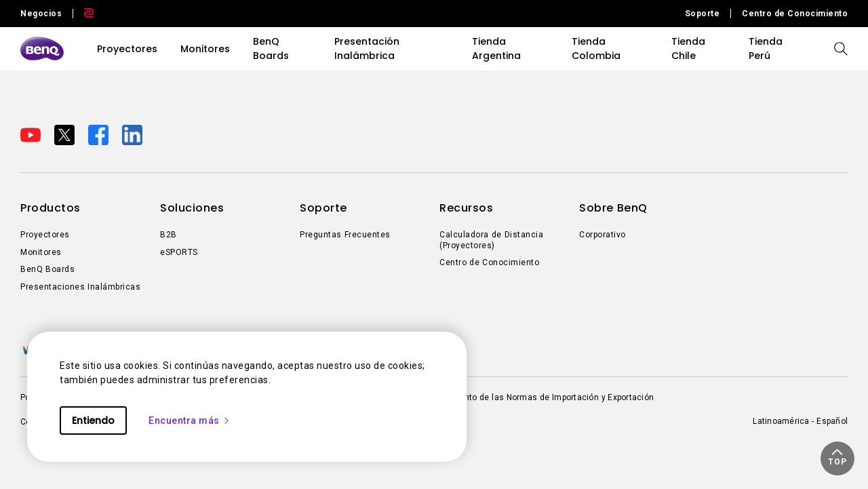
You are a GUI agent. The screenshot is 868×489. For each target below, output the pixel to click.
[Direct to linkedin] (132, 134)
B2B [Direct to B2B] (169, 235)
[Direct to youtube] (32, 134)
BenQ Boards (271, 48)
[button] (837, 458)
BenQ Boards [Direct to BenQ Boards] (47, 269)
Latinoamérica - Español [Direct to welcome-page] (800, 421)
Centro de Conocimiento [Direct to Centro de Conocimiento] (795, 14)
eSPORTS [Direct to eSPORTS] (179, 252)
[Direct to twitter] (66, 134)
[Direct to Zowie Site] (83, 14)
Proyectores (127, 49)
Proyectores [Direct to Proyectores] (45, 235)
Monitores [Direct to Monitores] (41, 252)
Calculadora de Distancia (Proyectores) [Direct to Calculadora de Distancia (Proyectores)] (491, 240)
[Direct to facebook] (100, 134)
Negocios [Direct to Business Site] (41, 14)
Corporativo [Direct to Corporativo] (603, 235)
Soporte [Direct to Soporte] (703, 14)
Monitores (205, 49)
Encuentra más (190, 420)
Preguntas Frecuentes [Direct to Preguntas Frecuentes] (345, 235)
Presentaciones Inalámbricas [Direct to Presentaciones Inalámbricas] (80, 287)
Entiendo (93, 420)
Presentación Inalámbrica (367, 48)
